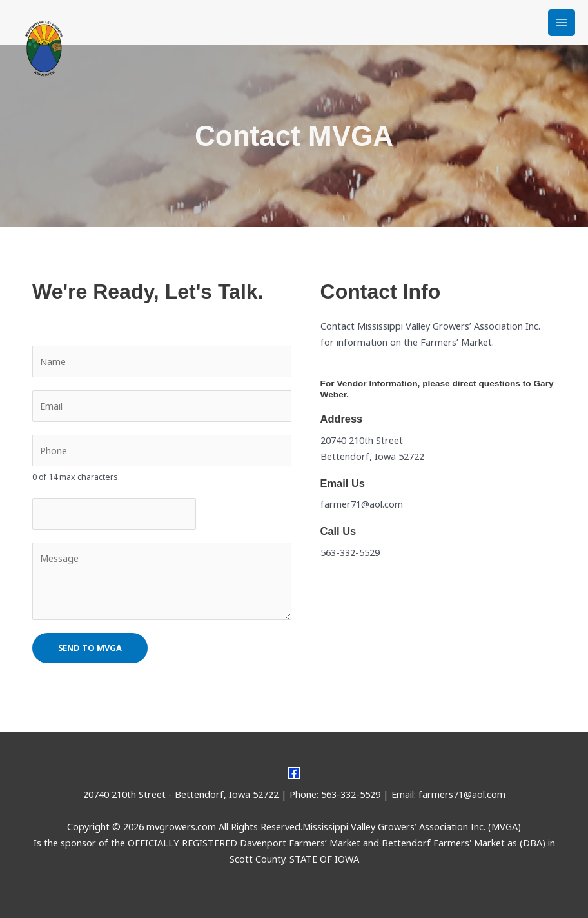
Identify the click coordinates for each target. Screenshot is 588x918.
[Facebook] (294, 773)
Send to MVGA (90, 648)
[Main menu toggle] (562, 23)
